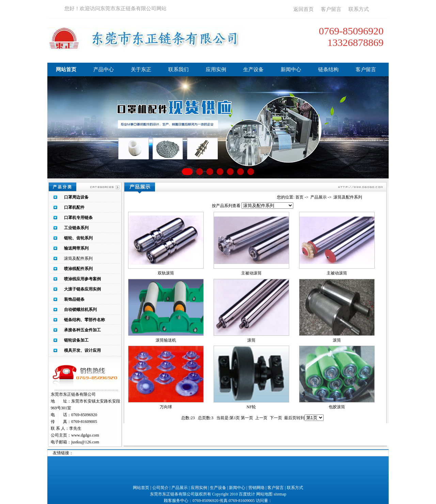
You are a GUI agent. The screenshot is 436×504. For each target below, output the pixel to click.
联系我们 (178, 69)
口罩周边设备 (76, 197)
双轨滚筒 (166, 273)
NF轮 (251, 407)
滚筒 (251, 340)
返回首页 (303, 9)
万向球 (166, 407)
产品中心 (104, 69)
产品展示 (318, 197)
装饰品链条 (74, 299)
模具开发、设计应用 (82, 350)
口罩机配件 (74, 207)
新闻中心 (291, 69)
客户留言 (331, 9)
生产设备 (253, 69)
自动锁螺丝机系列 (80, 310)
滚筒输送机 (166, 340)
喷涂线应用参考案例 (82, 279)
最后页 (290, 418)
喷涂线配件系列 (78, 269)
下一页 (276, 418)
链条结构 (328, 69)
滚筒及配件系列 (78, 258)
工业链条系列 (76, 228)
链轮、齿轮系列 (78, 238)
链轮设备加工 (76, 340)
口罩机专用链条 (78, 218)
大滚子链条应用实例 (82, 289)
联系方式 (359, 9)
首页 (299, 197)
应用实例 (216, 69)
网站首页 (66, 69)
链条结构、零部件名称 (84, 320)
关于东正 (141, 69)
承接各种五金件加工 (82, 330)
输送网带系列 (76, 248)
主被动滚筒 (251, 273)
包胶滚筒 (337, 407)
